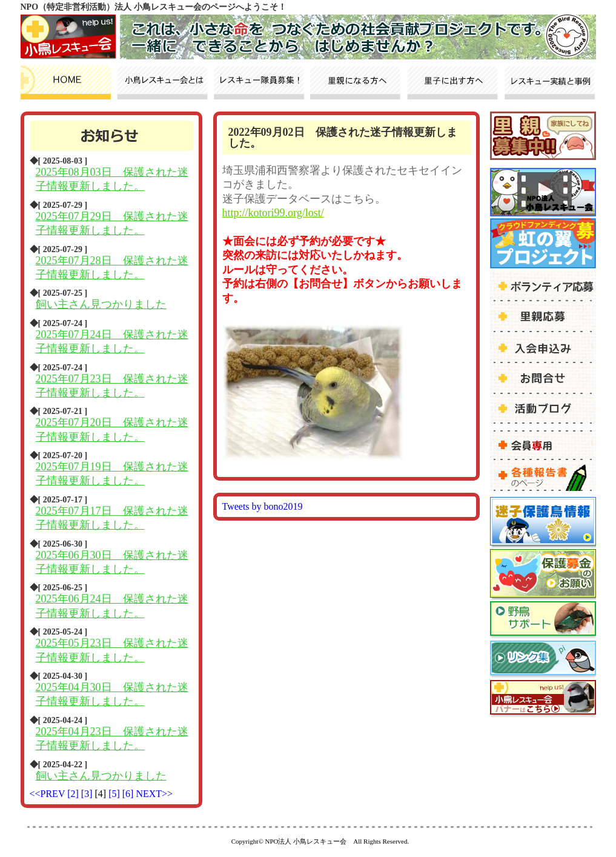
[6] (129, 794)
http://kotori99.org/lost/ (273, 213)
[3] (88, 794)
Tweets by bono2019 (263, 506)
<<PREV (48, 794)
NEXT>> (154, 794)
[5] (115, 794)
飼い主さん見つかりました (101, 304)
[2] (74, 794)
